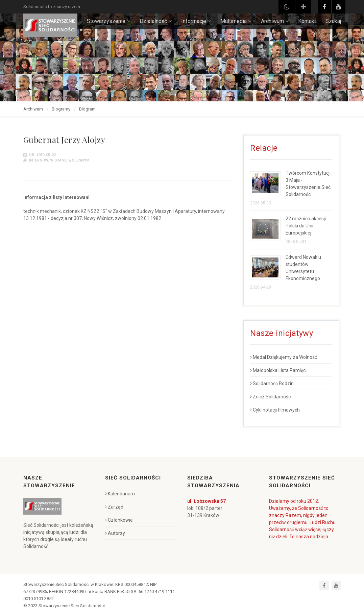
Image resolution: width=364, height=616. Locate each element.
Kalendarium (120, 494)
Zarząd (114, 507)
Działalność (156, 21)
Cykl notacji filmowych (275, 410)
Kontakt (307, 21)
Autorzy (115, 533)
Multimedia (236, 21)
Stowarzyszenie (108, 21)
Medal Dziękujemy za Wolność (284, 357)
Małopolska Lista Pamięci (278, 370)
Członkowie (119, 520)
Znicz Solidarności (271, 397)
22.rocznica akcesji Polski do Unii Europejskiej (306, 226)
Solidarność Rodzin (272, 384)
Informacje (196, 21)
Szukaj (333, 21)
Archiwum (275, 21)
